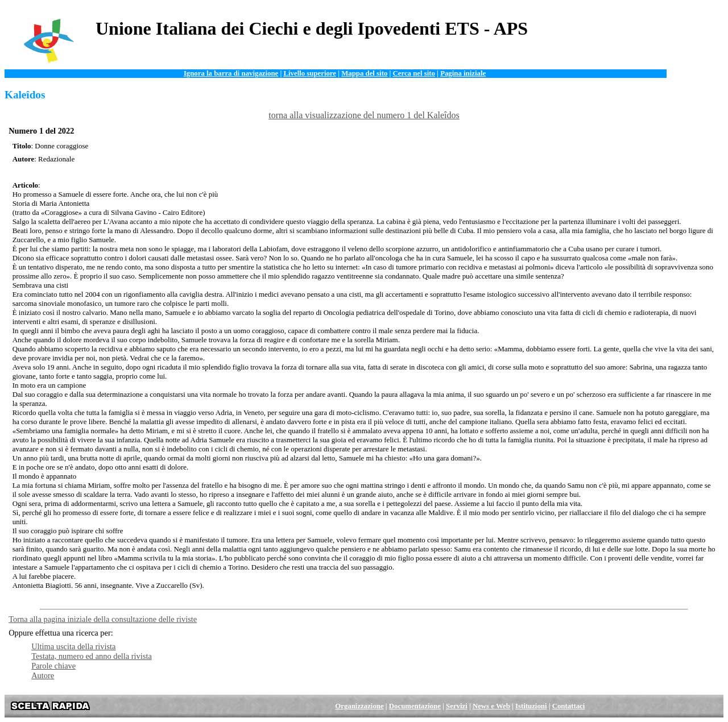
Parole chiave (53, 666)
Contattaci (569, 706)
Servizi (457, 706)
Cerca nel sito (414, 73)
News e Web (491, 706)
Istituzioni (531, 706)
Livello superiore (310, 73)
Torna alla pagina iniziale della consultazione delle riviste (103, 619)
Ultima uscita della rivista (73, 646)
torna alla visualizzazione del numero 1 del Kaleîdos (364, 115)
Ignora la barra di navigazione (231, 73)
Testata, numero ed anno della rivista (92, 656)
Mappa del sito (364, 73)
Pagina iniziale (463, 73)
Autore (43, 675)
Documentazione (415, 706)
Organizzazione (359, 706)
